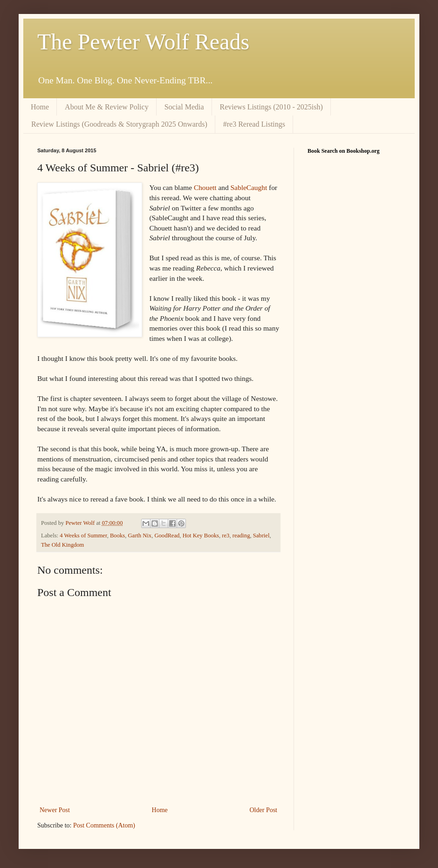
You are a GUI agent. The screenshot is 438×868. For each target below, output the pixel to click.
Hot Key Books (201, 536)
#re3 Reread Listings (254, 124)
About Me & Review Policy (107, 107)
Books (117, 536)
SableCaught (249, 187)
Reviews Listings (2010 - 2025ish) (271, 107)
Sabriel (261, 536)
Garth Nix (140, 536)
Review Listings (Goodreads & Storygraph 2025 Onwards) (119, 124)
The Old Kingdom (62, 545)
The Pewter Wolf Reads (143, 42)
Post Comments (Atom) (104, 825)
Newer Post (55, 810)
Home (40, 107)
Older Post (264, 810)
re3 (226, 536)
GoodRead (167, 536)
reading (241, 536)
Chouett (205, 187)
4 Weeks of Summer (83, 536)
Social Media (184, 107)
